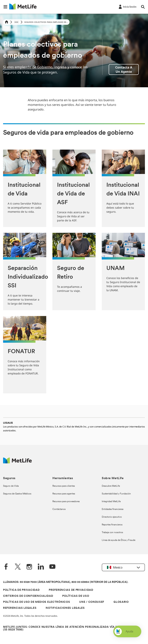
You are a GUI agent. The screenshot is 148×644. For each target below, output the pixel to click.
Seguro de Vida (11, 486)
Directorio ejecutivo (112, 517)
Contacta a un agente (124, 69)
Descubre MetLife (111, 486)
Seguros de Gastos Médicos (17, 494)
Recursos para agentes (64, 494)
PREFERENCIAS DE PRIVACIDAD (71, 590)
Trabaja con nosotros (112, 533)
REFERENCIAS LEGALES (20, 608)
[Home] (7, 22)
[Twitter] (18, 567)
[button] (5, 7)
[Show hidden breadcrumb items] (16, 22)
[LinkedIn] (41, 567)
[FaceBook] (6, 567)
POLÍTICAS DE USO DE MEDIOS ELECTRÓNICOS (37, 602)
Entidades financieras (113, 509)
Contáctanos (59, 509)
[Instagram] (29, 567)
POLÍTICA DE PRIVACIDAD (21, 590)
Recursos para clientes (64, 486)
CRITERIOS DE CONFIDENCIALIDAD (28, 596)
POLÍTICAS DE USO (76, 596)
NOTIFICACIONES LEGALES (65, 608)
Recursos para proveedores (66, 502)
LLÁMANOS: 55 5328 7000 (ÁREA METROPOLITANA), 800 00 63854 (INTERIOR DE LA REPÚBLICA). (66, 582)
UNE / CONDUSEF (92, 602)
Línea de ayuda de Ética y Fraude (119, 540)
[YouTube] (52, 567)
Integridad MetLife (111, 502)
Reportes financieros (112, 525)
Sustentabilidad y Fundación (116, 494)
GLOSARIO (121, 602)
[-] (127, 7)
